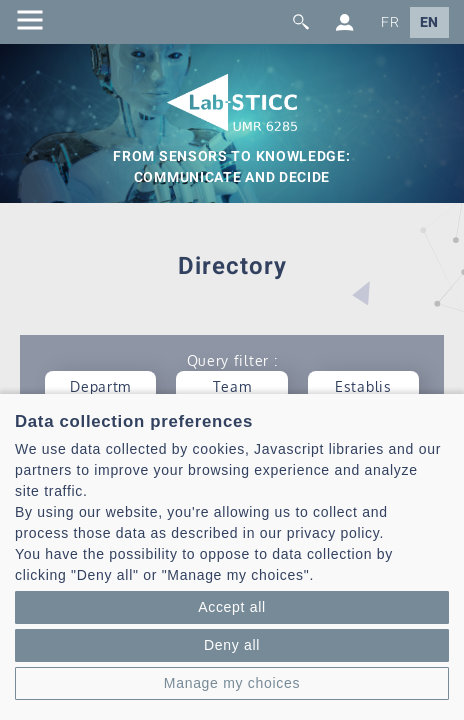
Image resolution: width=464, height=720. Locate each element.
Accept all (232, 607)
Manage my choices (232, 683)
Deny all (232, 645)
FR (390, 22)
